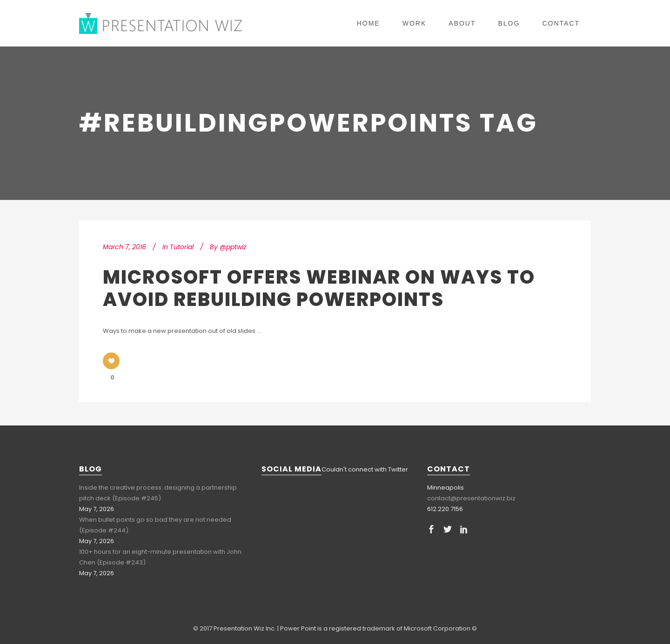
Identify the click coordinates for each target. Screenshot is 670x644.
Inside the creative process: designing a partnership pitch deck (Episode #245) (158, 493)
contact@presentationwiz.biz (471, 498)
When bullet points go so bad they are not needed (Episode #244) (155, 525)
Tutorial (182, 247)
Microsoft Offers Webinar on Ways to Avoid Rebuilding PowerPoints (319, 288)
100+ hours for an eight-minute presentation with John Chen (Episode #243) (160, 557)
